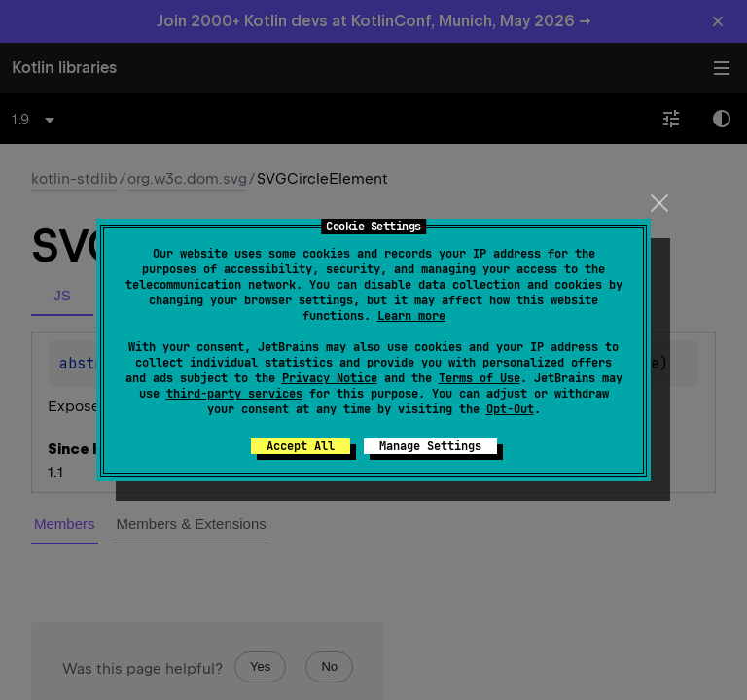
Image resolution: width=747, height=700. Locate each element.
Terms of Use (480, 378)
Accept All (301, 446)
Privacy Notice (330, 378)
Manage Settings (430, 446)
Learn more (411, 316)
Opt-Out (510, 409)
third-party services (234, 394)
